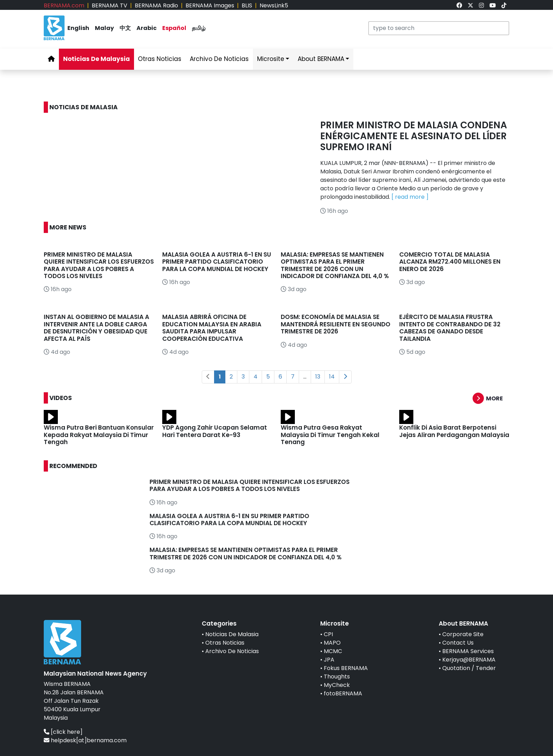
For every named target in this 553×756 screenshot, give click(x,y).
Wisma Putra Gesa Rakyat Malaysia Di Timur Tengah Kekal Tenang (330, 435)
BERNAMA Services (468, 651)
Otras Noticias (160, 59)
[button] (491, 398)
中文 (125, 28)
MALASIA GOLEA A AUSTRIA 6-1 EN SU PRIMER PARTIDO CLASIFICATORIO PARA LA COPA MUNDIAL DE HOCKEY (217, 262)
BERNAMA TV (110, 5)
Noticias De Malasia (232, 634)
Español (174, 28)
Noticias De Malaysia (96, 59)
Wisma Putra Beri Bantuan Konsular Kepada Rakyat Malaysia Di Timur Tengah (99, 435)
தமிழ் (199, 28)
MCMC (333, 651)
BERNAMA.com (64, 5)
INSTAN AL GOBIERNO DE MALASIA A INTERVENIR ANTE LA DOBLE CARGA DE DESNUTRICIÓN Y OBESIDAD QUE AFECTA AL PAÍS (96, 328)
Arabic (147, 28)
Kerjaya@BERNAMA (469, 660)
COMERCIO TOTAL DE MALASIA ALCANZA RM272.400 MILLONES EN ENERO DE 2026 (450, 262)
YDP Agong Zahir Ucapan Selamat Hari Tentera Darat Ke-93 (215, 431)
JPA (329, 660)
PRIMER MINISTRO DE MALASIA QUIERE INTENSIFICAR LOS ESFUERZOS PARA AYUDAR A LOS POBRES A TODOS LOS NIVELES (99, 265)
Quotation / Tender (469, 668)
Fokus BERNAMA (346, 668)
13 (318, 377)
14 (332, 377)
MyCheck (337, 685)
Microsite (271, 59)
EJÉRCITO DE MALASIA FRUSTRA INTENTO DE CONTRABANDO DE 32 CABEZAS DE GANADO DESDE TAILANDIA (450, 328)
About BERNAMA (321, 59)
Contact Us (458, 643)
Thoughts (337, 677)
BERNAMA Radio (156, 5)
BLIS (247, 5)
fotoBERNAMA (343, 693)
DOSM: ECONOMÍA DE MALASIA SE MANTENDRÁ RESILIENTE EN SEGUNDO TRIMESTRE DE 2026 (336, 324)
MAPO (332, 643)
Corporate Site (463, 634)
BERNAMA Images (210, 5)
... (305, 377)
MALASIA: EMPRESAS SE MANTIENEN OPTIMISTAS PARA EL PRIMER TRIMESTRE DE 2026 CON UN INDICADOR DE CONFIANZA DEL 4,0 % (335, 265)
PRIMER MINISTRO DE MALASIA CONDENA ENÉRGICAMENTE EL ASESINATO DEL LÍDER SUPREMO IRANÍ (414, 136)
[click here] (67, 732)
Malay (104, 28)
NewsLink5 (274, 5)
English (78, 28)
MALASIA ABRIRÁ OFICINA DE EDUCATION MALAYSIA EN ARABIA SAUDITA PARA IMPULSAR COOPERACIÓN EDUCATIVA (212, 328)
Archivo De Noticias (219, 59)
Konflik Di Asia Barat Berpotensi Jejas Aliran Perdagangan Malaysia (454, 431)
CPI (328, 634)
